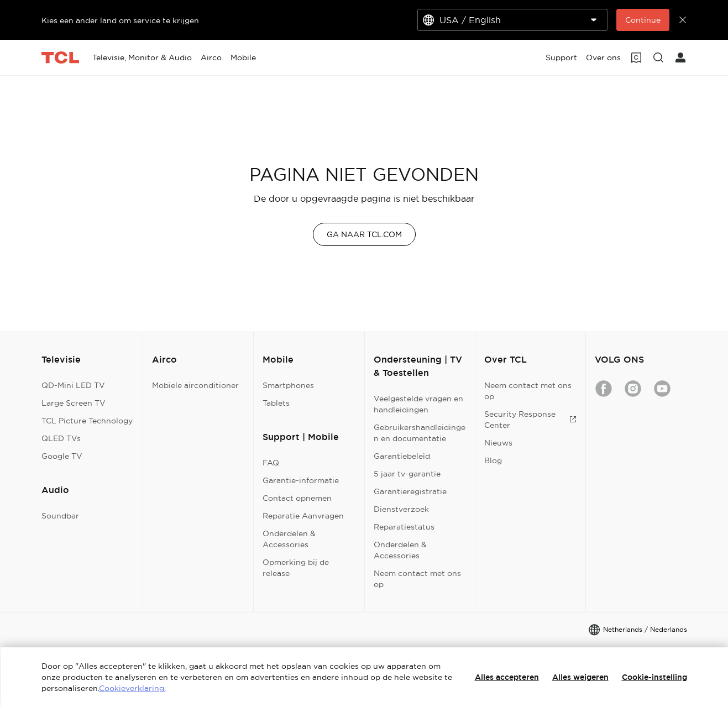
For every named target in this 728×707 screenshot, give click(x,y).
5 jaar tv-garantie (407, 474)
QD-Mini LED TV (73, 385)
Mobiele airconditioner (195, 385)
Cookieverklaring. (132, 688)
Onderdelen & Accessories (289, 539)
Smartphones (288, 385)
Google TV (62, 456)
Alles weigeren (580, 677)
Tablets (276, 403)
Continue (643, 20)
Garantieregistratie (410, 491)
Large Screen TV (74, 403)
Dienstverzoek (401, 509)
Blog (493, 460)
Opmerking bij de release (296, 568)
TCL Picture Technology (87, 421)
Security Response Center (530, 420)
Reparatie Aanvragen (303, 516)
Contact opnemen (297, 498)
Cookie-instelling (654, 677)
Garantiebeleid (402, 456)
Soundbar (60, 516)
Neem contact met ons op (417, 579)
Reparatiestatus (404, 527)
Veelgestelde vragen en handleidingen (418, 404)
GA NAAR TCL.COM (364, 234)
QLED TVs (61, 438)
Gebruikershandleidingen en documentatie (420, 433)
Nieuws (498, 443)
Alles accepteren (507, 677)
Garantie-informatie (301, 480)
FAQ (271, 463)
